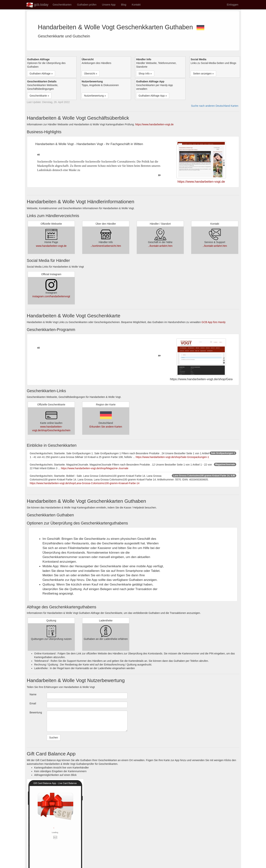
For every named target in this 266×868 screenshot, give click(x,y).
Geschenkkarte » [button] (39, 96)
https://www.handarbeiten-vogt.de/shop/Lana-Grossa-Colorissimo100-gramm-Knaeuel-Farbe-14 (85, 483)
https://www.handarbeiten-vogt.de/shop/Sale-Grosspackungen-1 (172, 457)
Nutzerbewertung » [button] (95, 96)
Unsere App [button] (109, 5)
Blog (124, 5)
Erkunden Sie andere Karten (106, 427)
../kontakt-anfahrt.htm (160, 246)
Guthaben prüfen (87, 5)
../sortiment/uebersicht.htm (106, 246)
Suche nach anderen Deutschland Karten (215, 106)
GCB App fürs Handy (214, 322)
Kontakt (136, 5)
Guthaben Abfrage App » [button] (153, 96)
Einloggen (233, 5)
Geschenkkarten (62, 5)
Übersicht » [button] (91, 74)
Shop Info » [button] (145, 74)
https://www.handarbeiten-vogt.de (154, 124)
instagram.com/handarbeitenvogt (51, 296)
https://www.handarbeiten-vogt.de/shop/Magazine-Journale (95, 468)
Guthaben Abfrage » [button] (41, 74)
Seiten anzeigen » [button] (203, 74)
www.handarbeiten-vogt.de (51, 246)
